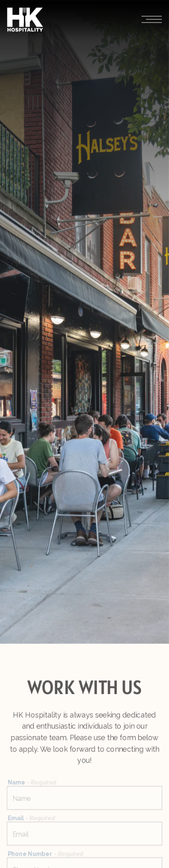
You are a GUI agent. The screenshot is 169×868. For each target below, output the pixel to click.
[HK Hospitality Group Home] (25, 19)
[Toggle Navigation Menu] (152, 20)
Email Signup (85, 857)
